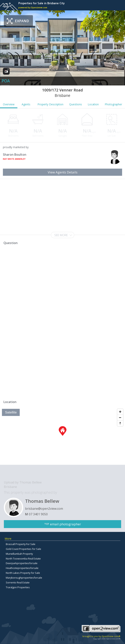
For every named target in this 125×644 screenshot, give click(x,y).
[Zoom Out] (120, 418)
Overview (9, 104)
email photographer (65, 524)
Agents (26, 104)
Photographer (113, 104)
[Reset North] (120, 423)
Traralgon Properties (18, 587)
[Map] (62, 436)
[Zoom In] (120, 412)
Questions (76, 104)
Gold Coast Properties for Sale (23, 549)
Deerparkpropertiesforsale (22, 563)
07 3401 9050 (38, 514)
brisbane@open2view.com (44, 509)
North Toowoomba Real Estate (23, 559)
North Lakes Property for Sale (23, 573)
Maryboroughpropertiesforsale (24, 578)
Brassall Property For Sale (21, 544)
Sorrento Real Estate (18, 582)
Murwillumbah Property (19, 554)
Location (93, 104)
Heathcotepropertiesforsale (22, 568)
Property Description (50, 104)
